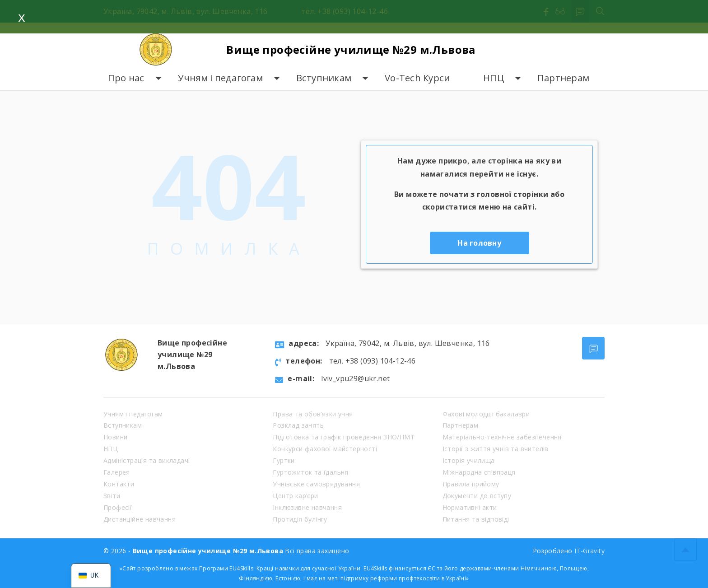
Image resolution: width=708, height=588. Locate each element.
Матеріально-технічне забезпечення (502, 437)
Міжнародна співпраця (479, 472)
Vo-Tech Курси (417, 78)
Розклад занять (298, 425)
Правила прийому (471, 484)
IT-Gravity (589, 551)
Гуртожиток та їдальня (310, 472)
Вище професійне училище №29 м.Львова (351, 49)
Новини (115, 437)
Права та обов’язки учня (313, 414)
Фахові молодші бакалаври (486, 414)
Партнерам (563, 78)
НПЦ (494, 78)
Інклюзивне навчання (307, 507)
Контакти (119, 484)
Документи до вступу (477, 496)
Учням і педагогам (220, 78)
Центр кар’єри (295, 496)
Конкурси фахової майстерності (325, 449)
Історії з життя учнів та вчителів (496, 449)
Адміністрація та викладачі (147, 460)
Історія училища (469, 460)
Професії (118, 507)
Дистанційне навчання (140, 519)
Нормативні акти (470, 507)
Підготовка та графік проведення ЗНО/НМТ (344, 437)
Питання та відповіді (476, 519)
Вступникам (324, 78)
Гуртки (284, 460)
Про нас (126, 78)
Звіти (112, 496)
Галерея (117, 472)
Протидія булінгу (300, 519)
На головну (479, 243)
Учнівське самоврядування (316, 484)
